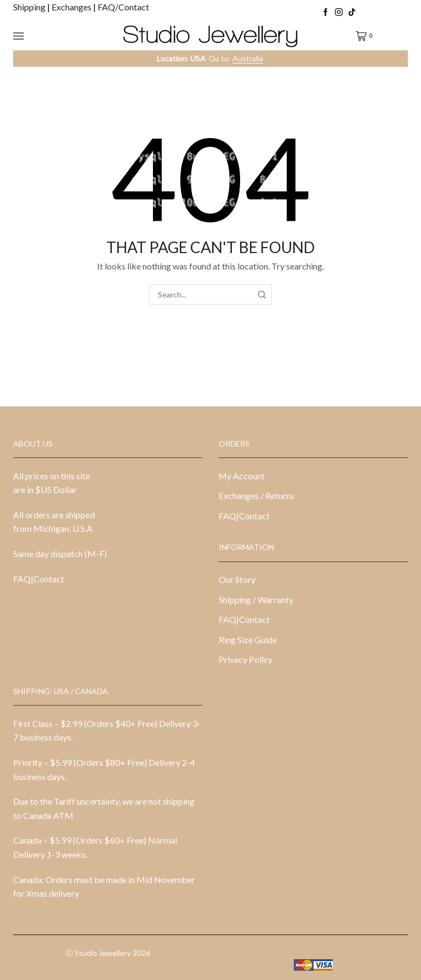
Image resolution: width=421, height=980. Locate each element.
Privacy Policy (246, 659)
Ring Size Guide (248, 640)
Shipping (30, 7)
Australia (248, 58)
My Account (242, 476)
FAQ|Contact (39, 579)
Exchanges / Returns (257, 495)
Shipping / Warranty (256, 600)
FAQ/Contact (123, 7)
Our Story (237, 579)
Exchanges (72, 7)
